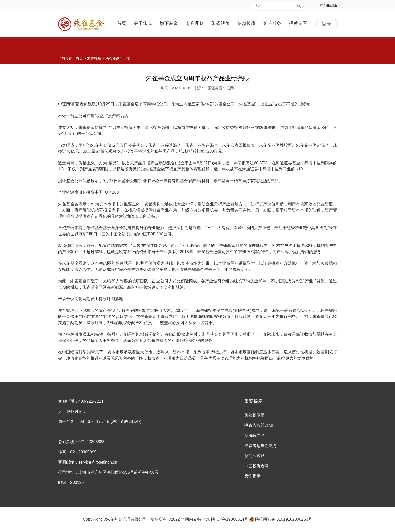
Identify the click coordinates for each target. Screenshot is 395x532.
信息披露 (246, 23)
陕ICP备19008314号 (230, 519)
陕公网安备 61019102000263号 (281, 519)
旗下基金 (169, 23)
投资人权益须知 (259, 425)
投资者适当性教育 (261, 446)
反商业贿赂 (255, 456)
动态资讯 (112, 58)
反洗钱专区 (255, 436)
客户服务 (272, 23)
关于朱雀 (143, 23)
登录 (327, 24)
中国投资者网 (257, 466)
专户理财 (195, 23)
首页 (122, 23)
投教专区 (298, 23)
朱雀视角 (221, 23)
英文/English (328, 6)
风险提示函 (255, 415)
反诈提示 (253, 476)
